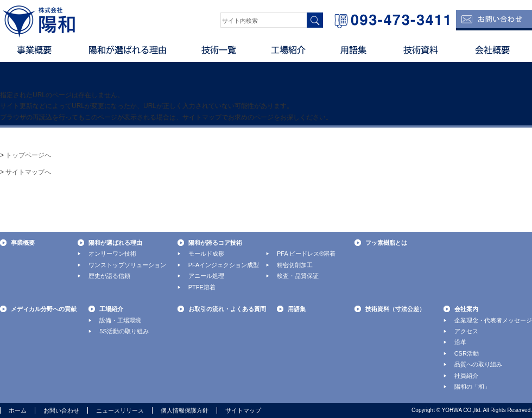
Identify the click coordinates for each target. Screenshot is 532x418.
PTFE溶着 (202, 287)
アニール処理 (206, 276)
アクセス (466, 331)
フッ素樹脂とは (386, 243)
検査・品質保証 (298, 276)
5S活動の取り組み (124, 331)
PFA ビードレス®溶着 (306, 254)
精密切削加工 (295, 265)
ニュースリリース (120, 410)
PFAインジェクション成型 (224, 265)
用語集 (356, 54)
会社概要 (494, 54)
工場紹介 (290, 54)
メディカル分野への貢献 (44, 309)
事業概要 (35, 54)
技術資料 (421, 54)
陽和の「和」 (472, 387)
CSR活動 (467, 353)
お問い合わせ (61, 410)
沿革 (460, 342)
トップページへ (28, 155)
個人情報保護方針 (185, 410)
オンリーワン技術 (112, 254)
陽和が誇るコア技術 (215, 243)
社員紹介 (466, 376)
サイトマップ (243, 410)
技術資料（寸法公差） (395, 309)
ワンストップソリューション (127, 265)
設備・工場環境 (120, 320)
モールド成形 (206, 254)
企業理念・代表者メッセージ (493, 320)
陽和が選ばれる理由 (128, 54)
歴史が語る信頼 (109, 276)
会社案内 (466, 309)
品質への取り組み (478, 364)
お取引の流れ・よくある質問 (227, 309)
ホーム (18, 410)
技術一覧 (220, 54)
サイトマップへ (28, 172)
